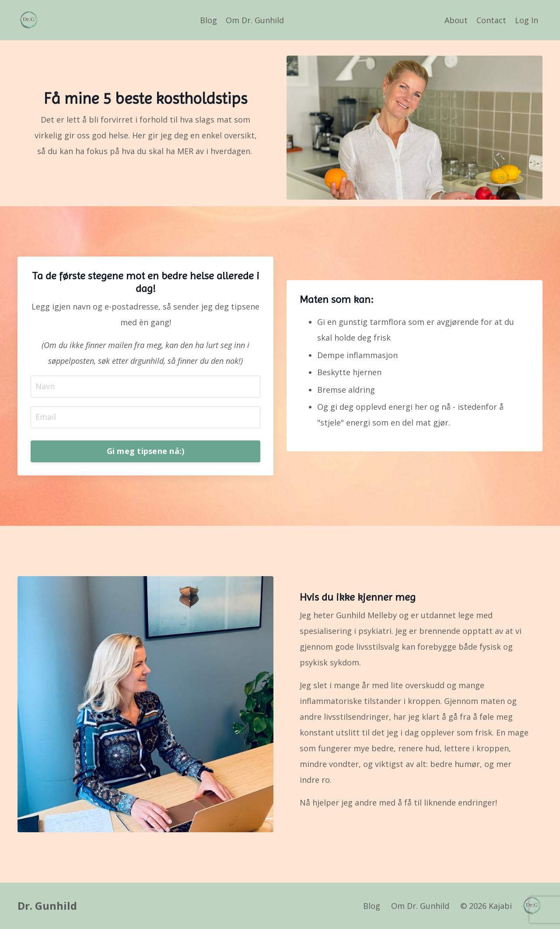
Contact (491, 20)
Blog (208, 20)
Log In (527, 20)
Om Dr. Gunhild (255, 20)
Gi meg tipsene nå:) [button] (146, 451)
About (456, 20)
